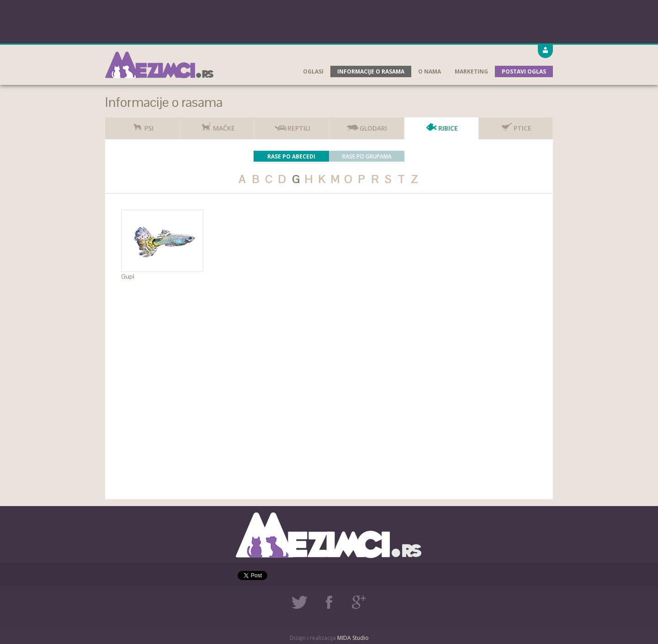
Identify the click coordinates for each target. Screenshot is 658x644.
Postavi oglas (524, 71)
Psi (142, 125)
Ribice (441, 125)
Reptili (292, 125)
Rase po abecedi (291, 156)
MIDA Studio (353, 638)
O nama (430, 71)
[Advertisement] (329, 21)
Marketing (471, 71)
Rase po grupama (367, 156)
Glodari (366, 125)
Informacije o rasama (371, 71)
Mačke (217, 125)
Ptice (516, 125)
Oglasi (313, 71)
